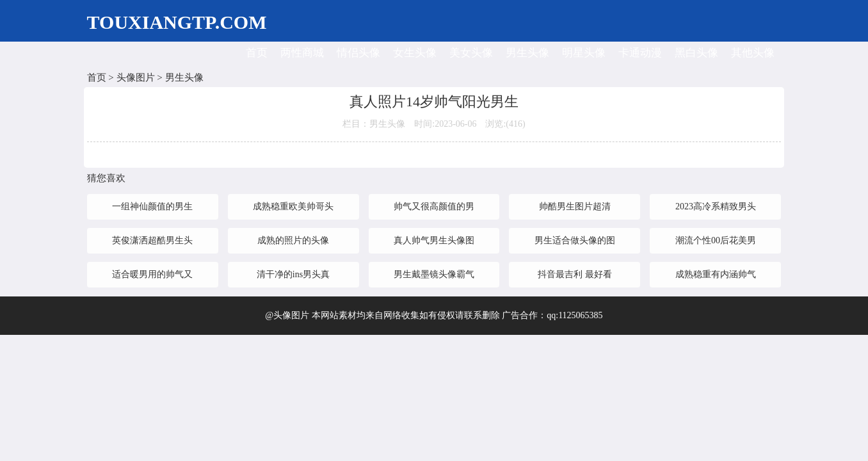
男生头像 (527, 53)
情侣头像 (358, 53)
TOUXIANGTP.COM (177, 22)
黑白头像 (696, 53)
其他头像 (753, 53)
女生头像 (415, 53)
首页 (257, 53)
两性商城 (302, 53)
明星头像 (584, 53)
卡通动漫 (640, 53)
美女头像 (471, 53)
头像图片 (136, 77)
